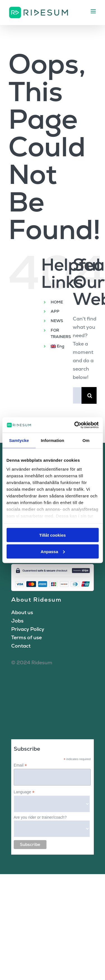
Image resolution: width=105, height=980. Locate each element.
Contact (21, 646)
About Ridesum (36, 600)
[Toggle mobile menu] (94, 11)
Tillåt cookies (53, 535)
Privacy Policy (28, 629)
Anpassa (53, 551)
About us (22, 612)
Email (20, 765)
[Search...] (77, 395)
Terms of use (26, 637)
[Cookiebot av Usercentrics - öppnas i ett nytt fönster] (75, 425)
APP (55, 311)
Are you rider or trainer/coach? (40, 817)
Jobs (17, 621)
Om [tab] (86, 440)
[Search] (90, 395)
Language (24, 792)
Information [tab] (53, 440)
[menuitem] (58, 346)
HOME (57, 302)
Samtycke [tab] (19, 440)
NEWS (57, 321)
